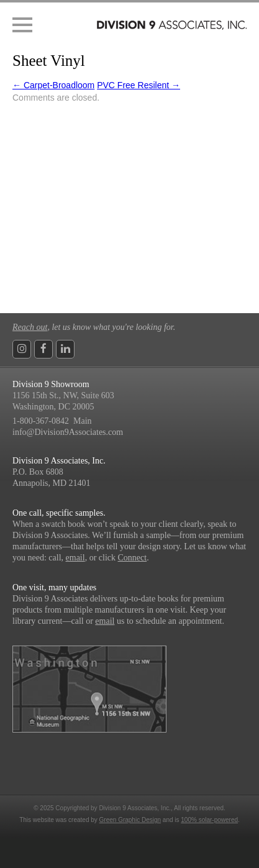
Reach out (30, 327)
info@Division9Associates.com (68, 432)
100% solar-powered (209, 820)
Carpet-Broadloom (53, 85)
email (75, 558)
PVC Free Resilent (139, 85)
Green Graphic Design (130, 820)
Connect (133, 558)
